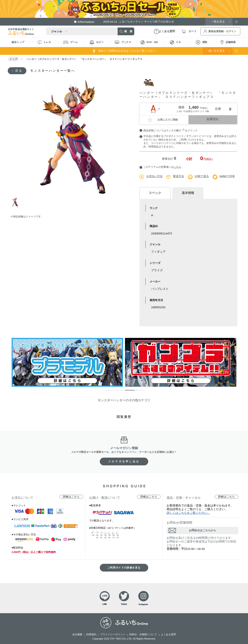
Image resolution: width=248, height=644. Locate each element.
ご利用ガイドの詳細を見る (124, 568)
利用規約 (91, 634)
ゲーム (70, 42)
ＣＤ (175, 42)
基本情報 (188, 193)
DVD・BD (149, 42)
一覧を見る (218, 22)
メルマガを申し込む (124, 461)
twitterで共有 (227, 176)
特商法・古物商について (143, 634)
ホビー (97, 42)
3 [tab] (127, 392)
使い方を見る (217, 51)
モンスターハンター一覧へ (53, 71)
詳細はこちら (71, 497)
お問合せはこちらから (202, 530)
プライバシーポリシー (113, 634)
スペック (155, 193)
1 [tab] (16, 202)
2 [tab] (116, 392)
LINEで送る (202, 176)
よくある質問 (168, 634)
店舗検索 (228, 42)
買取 (202, 42)
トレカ (44, 42)
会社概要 (77, 634)
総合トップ (18, 42)
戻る (19, 71)
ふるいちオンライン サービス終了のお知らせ (139, 22)
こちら (177, 167)
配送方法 (179, 176)
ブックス (123, 42)
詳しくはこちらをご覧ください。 (188, 513)
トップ (13, 59)
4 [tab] (137, 392)
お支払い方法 (154, 176)
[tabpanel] (71, 136)
